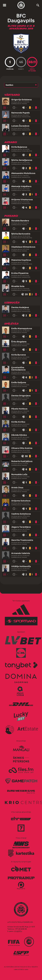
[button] (21, 85)
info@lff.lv (18, 931)
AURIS (26, 970)
